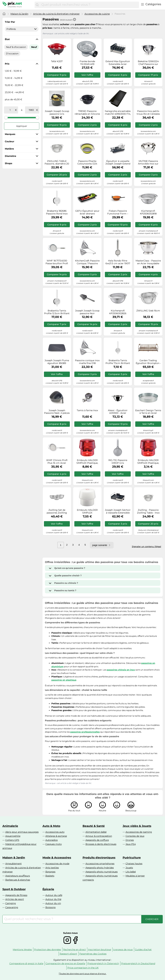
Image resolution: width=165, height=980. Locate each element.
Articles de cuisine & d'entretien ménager (56, 14)
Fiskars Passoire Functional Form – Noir (118, 212)
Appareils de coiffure (97, 840)
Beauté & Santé (94, 826)
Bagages (50, 872)
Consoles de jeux (135, 836)
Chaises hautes (134, 864)
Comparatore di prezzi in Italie (26, 963)
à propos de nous (123, 950)
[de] (10, 110)
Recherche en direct (75, 950)
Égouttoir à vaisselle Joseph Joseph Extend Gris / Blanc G (118, 163)
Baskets (50, 876)
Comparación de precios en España (65, 963)
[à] (31, 110)
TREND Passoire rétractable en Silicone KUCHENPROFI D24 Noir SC (87, 113)
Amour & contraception (99, 836)
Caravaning (12, 907)
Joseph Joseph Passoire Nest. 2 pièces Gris (57, 412)
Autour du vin (53, 903)
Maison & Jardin (19, 14)
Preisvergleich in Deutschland (138, 963)
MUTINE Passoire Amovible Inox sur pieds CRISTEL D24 (148, 163)
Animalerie (10, 826)
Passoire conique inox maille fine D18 (87, 362)
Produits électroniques (99, 858)
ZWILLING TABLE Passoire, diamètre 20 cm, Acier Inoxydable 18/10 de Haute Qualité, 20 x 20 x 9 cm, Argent (57, 163)
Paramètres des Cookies (93, 954)
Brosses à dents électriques (101, 844)
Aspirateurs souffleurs (18, 876)
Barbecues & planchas (18, 880)
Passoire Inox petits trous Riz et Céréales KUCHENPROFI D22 (148, 113)
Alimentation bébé (96, 832)
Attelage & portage (56, 836)
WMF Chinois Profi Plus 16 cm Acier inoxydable (57, 462)
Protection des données (48, 950)
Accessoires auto (55, 832)
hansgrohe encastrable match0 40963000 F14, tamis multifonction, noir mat (118, 113)
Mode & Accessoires (57, 858)
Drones (130, 840)
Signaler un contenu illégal (146, 546)
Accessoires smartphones (100, 864)
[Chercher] (37, 5)
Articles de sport (15, 899)
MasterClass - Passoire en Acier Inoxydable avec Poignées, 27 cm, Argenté (148, 262)
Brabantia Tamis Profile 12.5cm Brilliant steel (57, 312)
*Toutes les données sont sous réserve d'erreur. (82, 974)
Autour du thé (53, 899)
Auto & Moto (51, 826)
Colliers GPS (12, 840)
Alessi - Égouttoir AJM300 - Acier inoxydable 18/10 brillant (118, 412)
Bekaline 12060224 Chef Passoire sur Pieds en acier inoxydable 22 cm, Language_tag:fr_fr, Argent (148, 63)
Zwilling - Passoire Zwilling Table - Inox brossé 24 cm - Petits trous (148, 511)
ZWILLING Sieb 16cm (148, 311)
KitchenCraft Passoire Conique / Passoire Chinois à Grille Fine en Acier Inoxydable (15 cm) (87, 262)
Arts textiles (52, 868)
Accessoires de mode (57, 864)
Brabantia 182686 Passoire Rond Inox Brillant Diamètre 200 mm (57, 212)
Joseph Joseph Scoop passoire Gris (57, 113)
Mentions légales (22, 950)
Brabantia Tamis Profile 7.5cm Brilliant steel (118, 362)
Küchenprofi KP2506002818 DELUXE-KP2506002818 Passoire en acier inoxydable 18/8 (148, 212)
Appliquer (22, 126)
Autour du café (54, 895)
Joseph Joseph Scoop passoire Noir (87, 312)
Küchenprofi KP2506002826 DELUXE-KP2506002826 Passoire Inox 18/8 (118, 312)
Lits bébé (131, 872)
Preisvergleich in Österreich (103, 963)
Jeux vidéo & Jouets (137, 826)
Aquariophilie (13, 836)
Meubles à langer (135, 876)
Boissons (51, 907)
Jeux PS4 (131, 844)
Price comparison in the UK (83, 968)
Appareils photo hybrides (100, 868)
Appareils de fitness (16, 895)
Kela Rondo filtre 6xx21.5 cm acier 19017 (118, 262)
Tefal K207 (57, 61)
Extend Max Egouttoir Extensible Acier (118, 63)
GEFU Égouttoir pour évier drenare (87, 212)
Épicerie (48, 889)
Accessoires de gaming (139, 832)
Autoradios (52, 840)
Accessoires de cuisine (97, 14)
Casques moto (54, 844)
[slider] (6, 117)
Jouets (129, 868)
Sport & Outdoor (14, 889)
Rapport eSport (68, 954)
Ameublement (13, 864)
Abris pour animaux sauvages (22, 832)
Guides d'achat (143, 950)
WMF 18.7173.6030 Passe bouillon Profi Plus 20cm (57, 262)
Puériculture (132, 858)
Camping (11, 903)
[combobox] (89, 5)
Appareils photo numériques (102, 872)
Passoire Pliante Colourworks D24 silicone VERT (87, 163)
